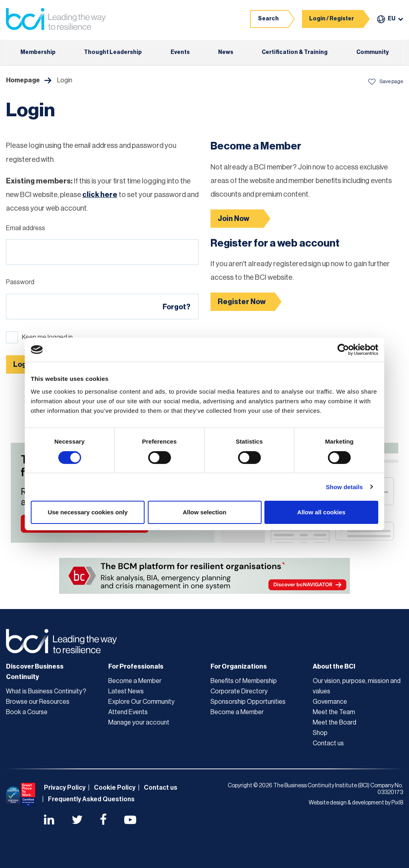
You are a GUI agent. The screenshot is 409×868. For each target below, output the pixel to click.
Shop (320, 733)
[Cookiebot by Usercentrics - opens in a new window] (343, 350)
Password (20, 282)
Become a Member (135, 681)
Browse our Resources (38, 702)
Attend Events (128, 712)
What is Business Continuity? (46, 691)
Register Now (242, 302)
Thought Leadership (113, 52)
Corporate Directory (239, 691)
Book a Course (27, 712)
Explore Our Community (141, 702)
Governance (330, 702)
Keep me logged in (47, 337)
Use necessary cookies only (87, 512)
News (226, 52)
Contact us (328, 743)
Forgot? (177, 307)
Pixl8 (397, 803)
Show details (344, 487)
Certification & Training (295, 52)
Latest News (126, 691)
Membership (38, 52)
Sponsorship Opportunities (248, 702)
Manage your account (139, 723)
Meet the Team (334, 712)
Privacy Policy (65, 788)
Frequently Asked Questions (91, 799)
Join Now (233, 219)
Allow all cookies (321, 512)
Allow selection (204, 512)
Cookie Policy (115, 788)
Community (372, 52)
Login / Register (332, 19)
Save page (385, 81)
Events (180, 52)
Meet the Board (335, 723)
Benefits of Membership (244, 681)
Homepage (23, 80)
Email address (26, 228)
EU (392, 19)
